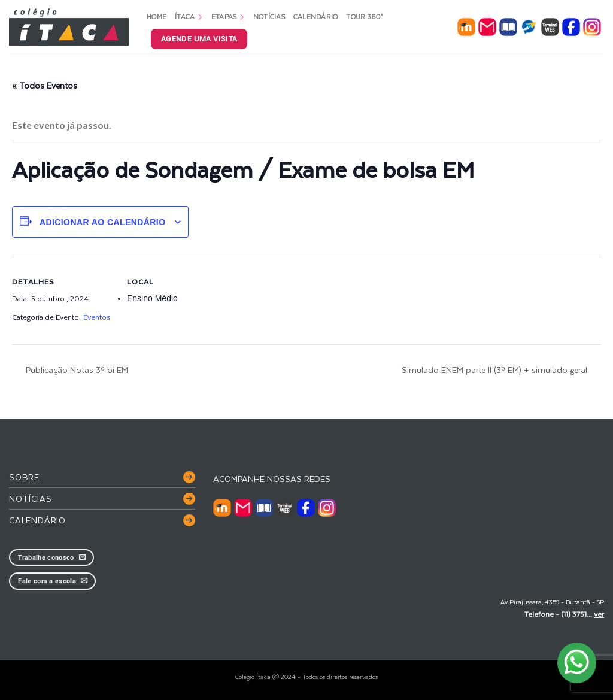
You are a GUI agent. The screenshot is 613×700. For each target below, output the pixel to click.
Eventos (97, 317)
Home (157, 16)
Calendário (316, 16)
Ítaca (189, 16)
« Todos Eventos (45, 85)
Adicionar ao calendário (103, 222)
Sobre (24, 477)
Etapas (228, 16)
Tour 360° (364, 16)
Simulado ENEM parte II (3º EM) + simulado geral (496, 370)
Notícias (269, 16)
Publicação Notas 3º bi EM (76, 370)
